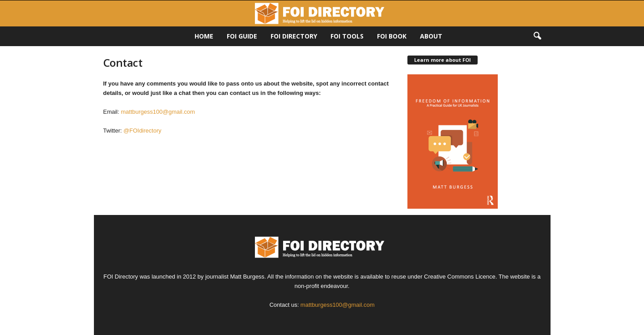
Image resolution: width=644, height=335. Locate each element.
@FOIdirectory (143, 131)
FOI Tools (347, 36)
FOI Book (392, 36)
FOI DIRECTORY (294, 36)
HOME (204, 36)
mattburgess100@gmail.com (158, 112)
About (431, 36)
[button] (537, 36)
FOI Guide (242, 36)
